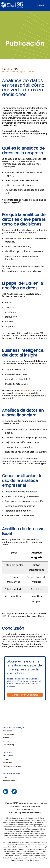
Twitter (14, 791)
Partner (6, 738)
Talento (6, 741)
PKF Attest (7, 752)
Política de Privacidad (31, 806)
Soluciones (7, 731)
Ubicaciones (8, 756)
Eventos (6, 759)
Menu (42, 5)
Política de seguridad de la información (25, 813)
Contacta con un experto (25, 695)
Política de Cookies (25, 810)
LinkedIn (6, 791)
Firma (5, 777)
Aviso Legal (15, 806)
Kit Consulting (9, 745)
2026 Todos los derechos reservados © (30, 803)
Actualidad (7, 763)
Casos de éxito (9, 734)
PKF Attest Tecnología (13, 727)
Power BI (25, 391)
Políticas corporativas (12, 766)
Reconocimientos (10, 781)
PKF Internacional (11, 774)
